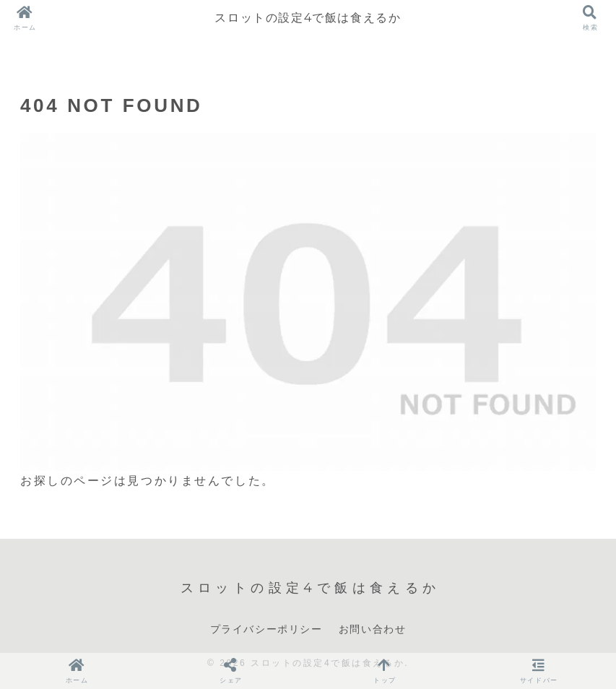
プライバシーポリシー (266, 629)
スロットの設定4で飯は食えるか (308, 18)
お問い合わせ (373, 629)
